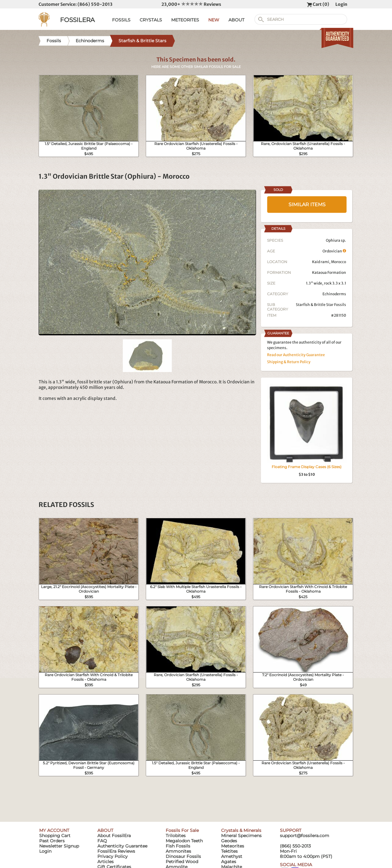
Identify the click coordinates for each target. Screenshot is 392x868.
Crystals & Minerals (241, 830)
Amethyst (232, 856)
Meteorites (233, 846)
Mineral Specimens (241, 836)
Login (341, 4)
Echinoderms (334, 294)
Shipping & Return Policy (289, 362)
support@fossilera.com (305, 836)
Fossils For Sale (182, 830)
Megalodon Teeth (184, 841)
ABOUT (236, 20)
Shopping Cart (55, 836)
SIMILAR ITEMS (307, 205)
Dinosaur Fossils (183, 856)
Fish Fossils (178, 846)
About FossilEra (114, 836)
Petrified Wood (182, 862)
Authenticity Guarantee (122, 846)
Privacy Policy (113, 856)
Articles (106, 862)
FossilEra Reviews (116, 851)
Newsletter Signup (59, 846)
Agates (229, 862)
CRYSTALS (151, 20)
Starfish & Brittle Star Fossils (321, 305)
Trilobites (176, 836)
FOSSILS (121, 20)
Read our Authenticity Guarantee (296, 355)
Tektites (229, 851)
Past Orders (52, 841)
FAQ (102, 841)
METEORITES (185, 20)
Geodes (229, 841)
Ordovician (334, 251)
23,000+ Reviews (191, 4)
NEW (214, 20)
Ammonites (178, 851)
